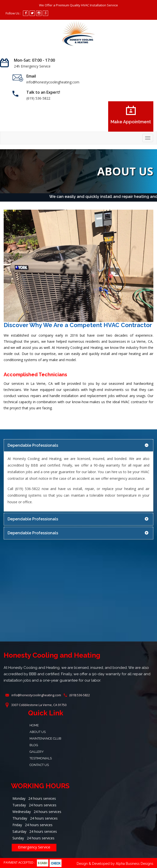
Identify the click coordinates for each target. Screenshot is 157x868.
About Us (38, 732)
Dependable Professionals (33, 445)
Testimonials (41, 758)
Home (34, 725)
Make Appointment (131, 115)
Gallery (37, 752)
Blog (34, 745)
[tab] (78, 445)
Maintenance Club (45, 738)
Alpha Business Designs (135, 864)
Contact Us (39, 765)
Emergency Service (34, 847)
